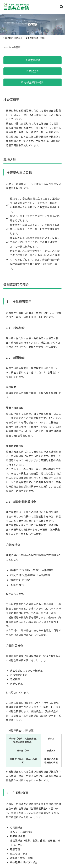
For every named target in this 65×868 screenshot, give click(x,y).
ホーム (7, 47)
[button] (52, 7)
